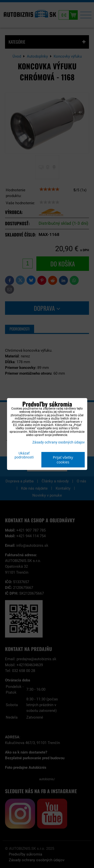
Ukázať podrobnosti (24, 455)
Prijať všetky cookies (63, 460)
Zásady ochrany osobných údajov (59, 442)
